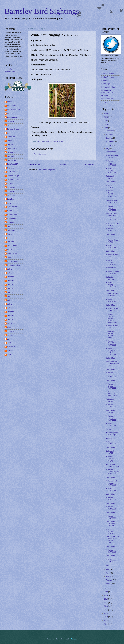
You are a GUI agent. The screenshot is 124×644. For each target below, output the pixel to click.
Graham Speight (13, 176)
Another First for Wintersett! (111, 295)
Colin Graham (12, 156)
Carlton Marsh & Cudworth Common (112, 524)
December (110, 131)
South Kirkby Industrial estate (112, 465)
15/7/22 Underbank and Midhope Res (112, 394)
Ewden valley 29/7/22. (110, 177)
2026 (106, 113)
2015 (106, 610)
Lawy (9, 203)
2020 (106, 592)
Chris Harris (11, 145)
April (108, 573)
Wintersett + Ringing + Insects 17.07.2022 (111, 351)
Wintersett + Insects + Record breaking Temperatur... (111, 318)
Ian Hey (10, 183)
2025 (106, 117)
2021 (106, 588)
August (109, 145)
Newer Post (34, 164)
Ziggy (9, 327)
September (110, 142)
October (109, 138)
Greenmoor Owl (13, 180)
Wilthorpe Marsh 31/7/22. (112, 156)
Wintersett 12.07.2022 (111, 424)
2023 (106, 124)
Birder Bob (11, 137)
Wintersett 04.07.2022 (111, 517)
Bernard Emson (13, 129)
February (109, 580)
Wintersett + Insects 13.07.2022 (111, 418)
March (108, 576)
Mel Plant (11, 222)
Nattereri (10, 226)
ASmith (10, 102)
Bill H (9, 133)
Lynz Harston (12, 207)
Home (63, 164)
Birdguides (105, 80)
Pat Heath (11, 242)
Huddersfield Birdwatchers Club (108, 91)
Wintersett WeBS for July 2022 (112, 309)
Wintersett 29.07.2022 (111, 186)
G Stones (11, 168)
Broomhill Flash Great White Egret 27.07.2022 (111, 217)
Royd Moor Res (107, 99)
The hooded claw (13, 265)
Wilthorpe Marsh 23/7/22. (112, 256)
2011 (106, 624)
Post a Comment (40, 154)
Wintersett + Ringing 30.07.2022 (111, 171)
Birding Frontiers (107, 77)
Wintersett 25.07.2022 (111, 230)
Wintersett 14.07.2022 (111, 406)
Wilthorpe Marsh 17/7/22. (112, 327)
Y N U (104, 102)
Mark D (10, 211)
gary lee (10, 335)
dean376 (10, 331)
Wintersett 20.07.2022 (111, 300)
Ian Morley (11, 187)
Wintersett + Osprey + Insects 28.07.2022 (111, 194)
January (109, 584)
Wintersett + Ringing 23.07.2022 (111, 262)
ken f (9, 343)
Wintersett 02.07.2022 (111, 551)
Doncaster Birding (108, 87)
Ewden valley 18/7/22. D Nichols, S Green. (110, 334)
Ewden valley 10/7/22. (110, 452)
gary (9, 339)
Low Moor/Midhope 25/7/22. (112, 240)
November (110, 134)
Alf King (10, 113)
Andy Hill (10, 121)
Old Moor (105, 96)
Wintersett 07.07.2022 (111, 490)
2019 (106, 595)
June (108, 566)
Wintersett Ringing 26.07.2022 (112, 224)
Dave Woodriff (12, 164)
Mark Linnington (13, 215)
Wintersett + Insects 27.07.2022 (111, 208)
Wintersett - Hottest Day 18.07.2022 (111, 343)
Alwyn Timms (12, 117)
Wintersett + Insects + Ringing (110, 459)
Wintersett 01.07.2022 (111, 560)
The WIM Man (12, 261)
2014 (106, 613)
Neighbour (11, 230)
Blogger (73, 639)
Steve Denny (12, 253)
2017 (106, 603)
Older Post (91, 164)
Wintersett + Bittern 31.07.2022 (111, 163)
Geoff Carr (11, 172)
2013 (106, 617)
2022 (106, 128)
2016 (106, 606)
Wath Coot (11, 323)
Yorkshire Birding (108, 74)
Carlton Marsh (111, 152)
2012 (106, 620)
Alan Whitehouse (13, 110)
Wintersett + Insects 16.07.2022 (111, 375)
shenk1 (10, 355)
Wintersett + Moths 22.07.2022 (113, 272)
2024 (106, 121)
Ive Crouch (11, 195)
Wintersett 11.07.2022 (111, 443)
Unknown (11, 269)
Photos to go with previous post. (112, 434)
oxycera (10, 351)
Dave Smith (11, 160)
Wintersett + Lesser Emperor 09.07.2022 (112, 472)
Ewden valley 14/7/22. (110, 400)
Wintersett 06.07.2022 (111, 499)
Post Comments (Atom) (47, 170)
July (108, 149)
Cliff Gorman (12, 152)
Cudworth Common (110, 278)
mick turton (11, 347)
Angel (9, 125)
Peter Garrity (12, 246)
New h (9, 234)
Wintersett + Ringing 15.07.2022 (111, 386)
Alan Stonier (12, 106)
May (108, 569)
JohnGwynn (11, 199)
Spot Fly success (112, 438)
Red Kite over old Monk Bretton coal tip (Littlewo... (112, 540)
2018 (106, 599)
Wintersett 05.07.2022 (111, 508)
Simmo (10, 250)
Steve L (10, 257)
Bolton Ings (106, 84)
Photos (108, 429)
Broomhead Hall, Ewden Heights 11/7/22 (112, 364)
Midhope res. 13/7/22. (110, 411)
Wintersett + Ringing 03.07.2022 (111, 531)
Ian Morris (11, 191)
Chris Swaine (12, 148)
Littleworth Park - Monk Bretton (112, 201)
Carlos (9, 141)
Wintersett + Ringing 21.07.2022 (111, 285)
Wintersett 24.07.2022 (111, 247)
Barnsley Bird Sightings (42, 11)
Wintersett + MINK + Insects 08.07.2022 (112, 483)
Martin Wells (12, 218)
